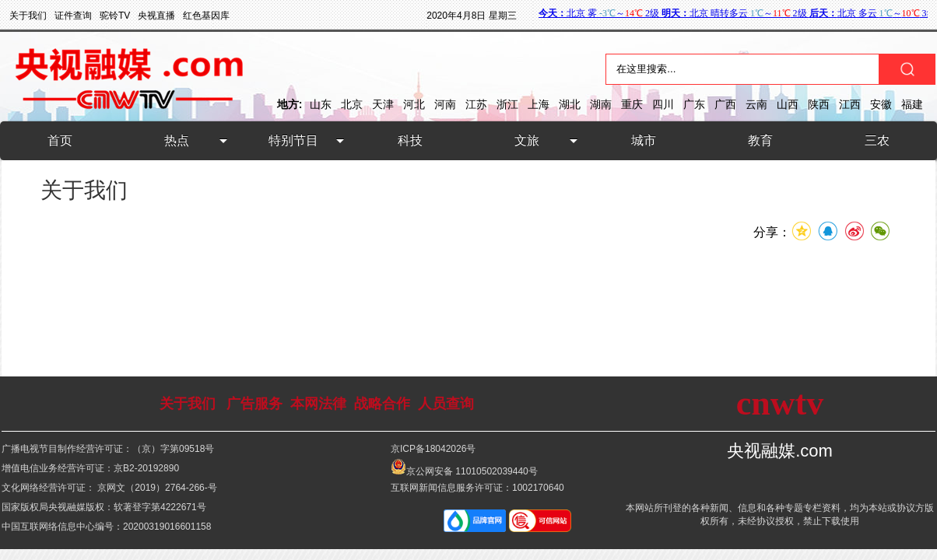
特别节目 (293, 140)
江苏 (476, 104)
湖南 (601, 104)
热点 (177, 140)
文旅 (527, 140)
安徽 (881, 104)
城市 (644, 140)
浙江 (507, 104)
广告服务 (254, 404)
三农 (877, 140)
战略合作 (382, 404)
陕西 (819, 104)
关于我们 (188, 404)
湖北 (570, 104)
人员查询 (446, 404)
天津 (383, 104)
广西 (725, 104)
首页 (60, 140)
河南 (445, 104)
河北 (414, 104)
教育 (760, 140)
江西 (850, 104)
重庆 (632, 104)
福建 (912, 104)
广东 (694, 104)
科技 (410, 140)
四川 (663, 104)
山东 (321, 104)
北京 (352, 104)
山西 (788, 104)
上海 (539, 104)
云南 (756, 104)
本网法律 (318, 404)
